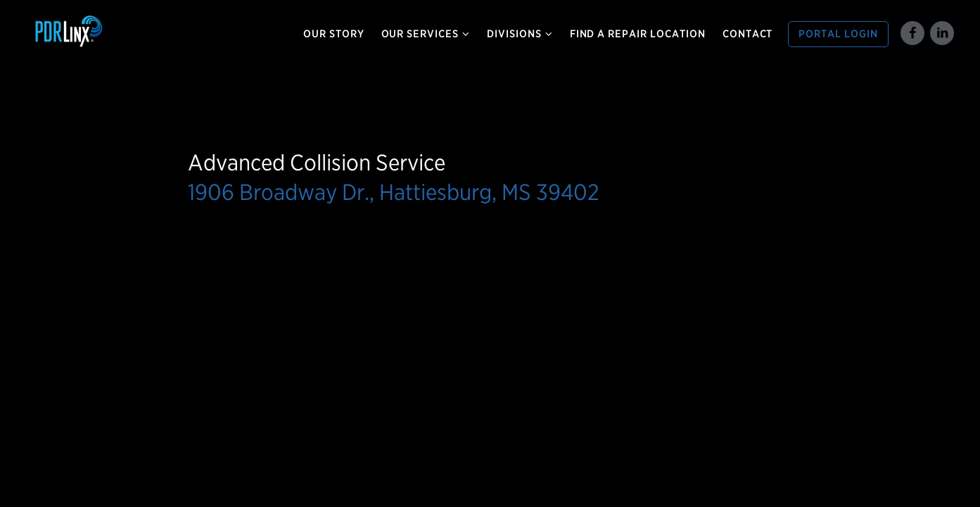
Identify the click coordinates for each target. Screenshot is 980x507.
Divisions (520, 34)
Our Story (334, 34)
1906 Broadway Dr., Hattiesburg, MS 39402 (394, 192)
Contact (748, 34)
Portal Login (838, 34)
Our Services (426, 34)
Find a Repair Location (638, 34)
